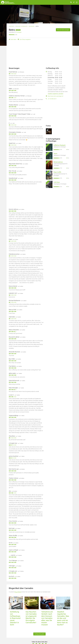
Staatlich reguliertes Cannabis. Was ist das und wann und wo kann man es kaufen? (63, 618)
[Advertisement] (39, 54)
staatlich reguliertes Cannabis (56, 94)
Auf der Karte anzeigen (63, 30)
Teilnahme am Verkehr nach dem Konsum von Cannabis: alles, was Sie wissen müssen (47, 618)
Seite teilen (13, 39)
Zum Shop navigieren (24, 39)
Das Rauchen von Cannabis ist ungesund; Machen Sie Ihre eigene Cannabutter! (31, 617)
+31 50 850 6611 (52, 99)
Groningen (32, 26)
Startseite (11, 26)
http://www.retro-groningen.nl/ (56, 96)
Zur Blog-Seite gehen (39, 634)
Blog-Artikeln (18, 592)
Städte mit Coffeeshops (21, 26)
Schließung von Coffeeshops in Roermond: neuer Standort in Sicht (15, 618)
